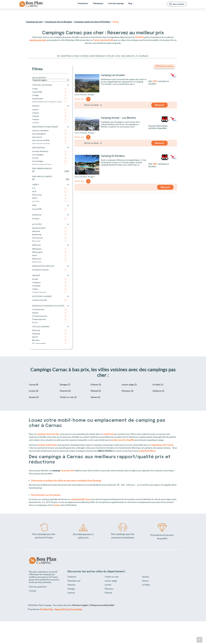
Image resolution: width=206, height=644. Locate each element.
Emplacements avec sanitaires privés (51, 102)
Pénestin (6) (65, 391)
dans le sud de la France (51, 164)
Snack (51, 255)
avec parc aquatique (51, 130)
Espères (51, 313)
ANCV (51, 198)
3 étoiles (51, 116)
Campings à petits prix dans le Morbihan (92, 22)
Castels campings (51, 292)
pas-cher (51, 201)
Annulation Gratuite (51, 270)
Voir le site (79, 99)
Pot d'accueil (51, 238)
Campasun (51, 282)
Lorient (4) (34, 391)
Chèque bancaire (51, 319)
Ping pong (51, 241)
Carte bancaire (51, 309)
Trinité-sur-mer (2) (68, 397)
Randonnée (51, 234)
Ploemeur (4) (128, 391)
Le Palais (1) (158, 385)
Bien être (51, 340)
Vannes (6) (95, 397)
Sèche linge (51, 262)
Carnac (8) (34, 385)
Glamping (51, 334)
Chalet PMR (51, 92)
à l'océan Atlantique (51, 151)
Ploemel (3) (96, 391)
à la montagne (51, 161)
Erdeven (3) (96, 385)
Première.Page (46, 609)
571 (51, 188)
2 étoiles (51, 113)
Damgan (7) (65, 385)
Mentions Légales (80, 605)
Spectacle (51, 231)
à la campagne (51, 155)
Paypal (51, 323)
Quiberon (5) (158, 391)
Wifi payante (51, 252)
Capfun (51, 289)
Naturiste (51, 330)
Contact (33, 591)
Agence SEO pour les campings (68, 609)
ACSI (51, 191)
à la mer (51, 158)
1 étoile (51, 110)
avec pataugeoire (51, 134)
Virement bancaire (51, 316)
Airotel (51, 279)
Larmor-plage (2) (129, 385)
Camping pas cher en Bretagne (58, 22)
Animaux (51, 218)
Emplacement (51, 98)
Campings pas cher (34, 22)
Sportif (51, 337)
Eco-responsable (51, 343)
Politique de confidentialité (102, 605)
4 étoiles (51, 119)
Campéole (51, 286)
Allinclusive (51, 195)
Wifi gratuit (51, 249)
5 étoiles (51, 123)
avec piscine (51, 137)
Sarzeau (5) (34, 397)
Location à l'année (51, 300)
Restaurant (51, 259)
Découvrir (159, 105)
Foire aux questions (38, 587)
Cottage (51, 95)
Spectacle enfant (51, 228)
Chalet (51, 89)
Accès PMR (51, 209)
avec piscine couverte (51, 144)
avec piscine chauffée (51, 140)
